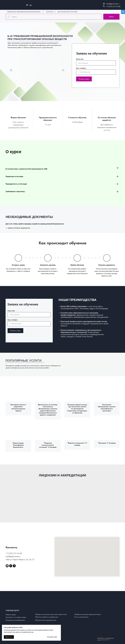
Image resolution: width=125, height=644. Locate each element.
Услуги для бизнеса (81, 617)
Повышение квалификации (15, 620)
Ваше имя (80, 59)
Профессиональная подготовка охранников (51, 614)
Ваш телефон (81, 68)
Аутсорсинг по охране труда (16, 617)
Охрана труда (11, 614)
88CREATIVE (106, 640)
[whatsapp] (7, 566)
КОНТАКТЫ (50, 12)
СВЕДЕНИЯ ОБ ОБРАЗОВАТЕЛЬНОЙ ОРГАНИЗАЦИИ (23, 12)
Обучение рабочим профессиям (47, 617)
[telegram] (14, 566)
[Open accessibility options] (123, 12)
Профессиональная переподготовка (87, 614)
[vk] (11, 566)
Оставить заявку (84, 79)
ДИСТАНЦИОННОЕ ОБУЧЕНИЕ (68, 12)
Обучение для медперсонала (46, 620)
